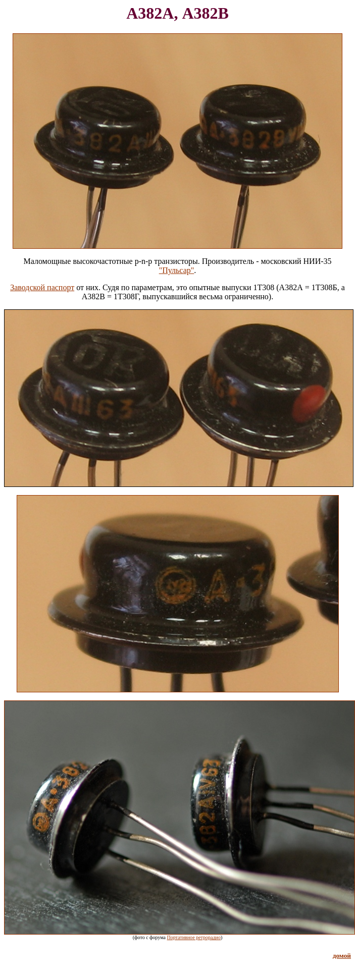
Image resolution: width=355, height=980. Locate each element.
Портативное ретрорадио (194, 937)
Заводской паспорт (42, 287)
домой (342, 956)
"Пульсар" (177, 270)
